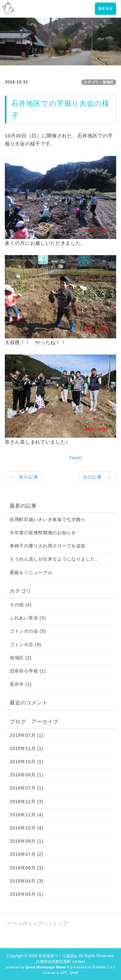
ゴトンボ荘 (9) (25, 645)
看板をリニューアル (31, 572)
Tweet (75, 458)
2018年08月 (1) (26, 775)
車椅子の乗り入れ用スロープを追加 (48, 546)
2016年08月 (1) (26, 841)
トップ (60, 923)
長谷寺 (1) (21, 684)
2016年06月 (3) (26, 868)
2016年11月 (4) (26, 815)
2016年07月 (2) (26, 854)
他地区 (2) (21, 658)
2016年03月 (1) (26, 894)
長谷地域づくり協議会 (58, 956)
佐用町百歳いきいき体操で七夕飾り (48, 519)
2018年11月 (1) (26, 748)
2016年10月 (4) (26, 828)
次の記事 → (97, 477)
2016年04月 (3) (26, 881)
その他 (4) (21, 605)
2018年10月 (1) (26, 762)
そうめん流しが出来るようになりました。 (55, 559)
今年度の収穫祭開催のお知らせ (43, 533)
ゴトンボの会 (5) (28, 631)
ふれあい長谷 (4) (28, 618)
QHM (74, 973)
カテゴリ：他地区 (99, 82)
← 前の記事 (24, 477)
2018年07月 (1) (26, 788)
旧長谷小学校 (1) (28, 671)
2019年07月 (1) (26, 735)
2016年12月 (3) (26, 801)
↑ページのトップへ (26, 923)
